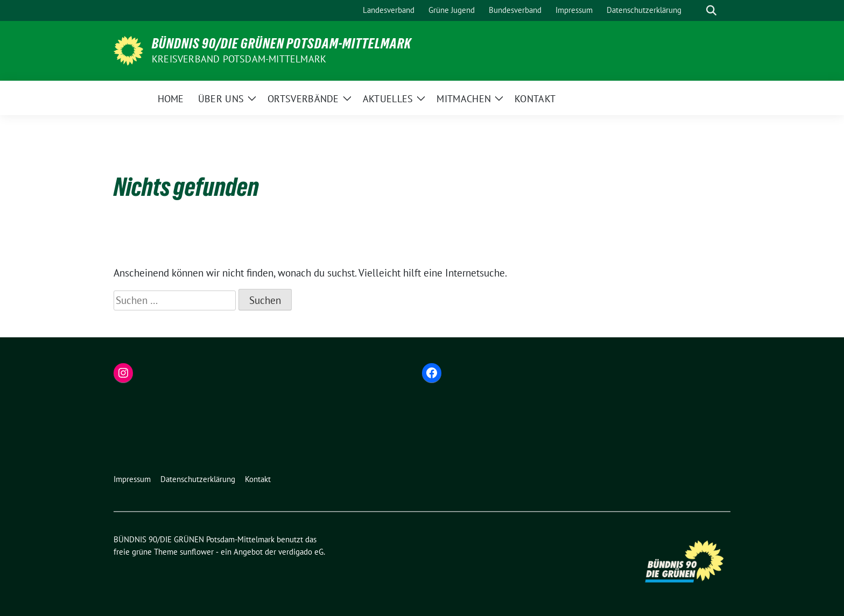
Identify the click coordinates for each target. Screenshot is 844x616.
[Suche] (696, 10)
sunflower (197, 552)
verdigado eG (301, 552)
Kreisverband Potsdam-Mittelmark (239, 59)
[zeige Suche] (711, 10)
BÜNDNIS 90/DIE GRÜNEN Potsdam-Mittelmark (282, 44)
